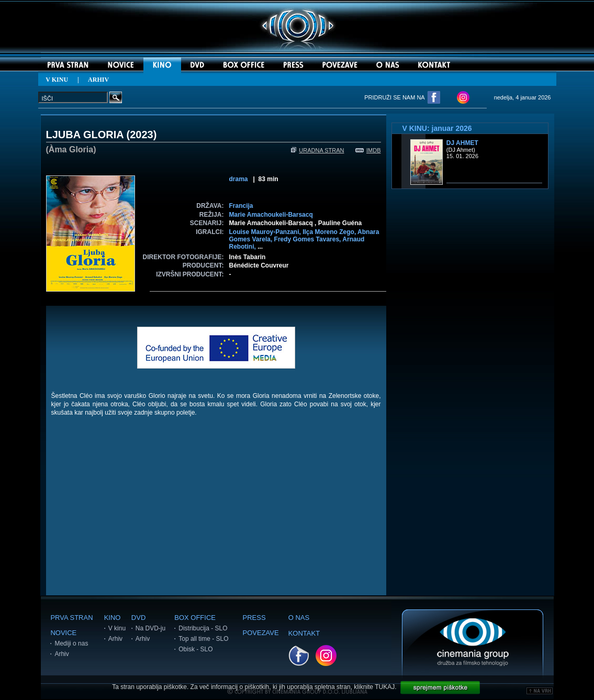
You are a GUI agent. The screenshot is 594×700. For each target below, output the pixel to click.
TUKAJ (385, 687)
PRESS (254, 618)
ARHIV (98, 80)
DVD (138, 618)
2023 (142, 135)
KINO (113, 618)
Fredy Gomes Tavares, (309, 239)
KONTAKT (304, 633)
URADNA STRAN (317, 150)
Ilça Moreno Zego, (330, 232)
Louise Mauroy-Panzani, (266, 232)
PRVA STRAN (71, 618)
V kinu (117, 628)
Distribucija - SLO (203, 628)
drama (239, 179)
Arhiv (61, 654)
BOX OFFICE (195, 618)
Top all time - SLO (203, 639)
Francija (241, 206)
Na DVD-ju (150, 628)
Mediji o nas (71, 643)
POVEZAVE (261, 633)
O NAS (299, 618)
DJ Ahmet (462, 143)
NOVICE (63, 633)
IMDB (368, 150)
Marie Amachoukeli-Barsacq (271, 215)
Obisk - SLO (195, 649)
